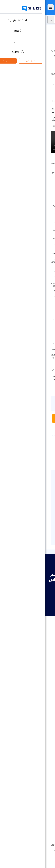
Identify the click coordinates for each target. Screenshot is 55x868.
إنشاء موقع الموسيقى (39, 732)
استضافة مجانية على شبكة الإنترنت (34, 780)
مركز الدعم (44, 804)
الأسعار (46, 664)
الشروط (43, 856)
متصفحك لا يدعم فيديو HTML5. (27, 142)
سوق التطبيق (39, 686)
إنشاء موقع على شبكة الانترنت (27, 534)
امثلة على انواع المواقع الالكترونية (34, 677)
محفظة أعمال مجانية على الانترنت (34, 741)
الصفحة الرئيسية (42, 660)
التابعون (46, 817)
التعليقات (45, 673)
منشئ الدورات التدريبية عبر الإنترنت (35, 767)
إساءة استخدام (22, 856)
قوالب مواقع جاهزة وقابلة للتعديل (34, 682)
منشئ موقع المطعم (40, 771)
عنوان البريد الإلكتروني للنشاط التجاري (33, 754)
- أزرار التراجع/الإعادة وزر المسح (33, 462)
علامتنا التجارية (43, 826)
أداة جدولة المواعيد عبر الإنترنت (36, 776)
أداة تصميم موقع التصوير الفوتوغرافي (32, 723)
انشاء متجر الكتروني (40, 705)
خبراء (47, 822)
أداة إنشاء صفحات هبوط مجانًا (36, 714)
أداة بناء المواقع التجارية (38, 719)
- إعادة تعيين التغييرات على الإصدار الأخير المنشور (28, 437)
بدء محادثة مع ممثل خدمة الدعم (28, 418)
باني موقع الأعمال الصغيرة (37, 745)
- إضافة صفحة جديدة (38, 446)
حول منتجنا (45, 800)
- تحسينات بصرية (41, 458)
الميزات (46, 668)
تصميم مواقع (43, 701)
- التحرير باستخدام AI (39, 455)
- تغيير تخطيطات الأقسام (36, 443)
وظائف (42, 813)
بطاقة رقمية (44, 749)
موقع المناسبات (42, 727)
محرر (43, 20)
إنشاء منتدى (44, 763)
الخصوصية (34, 856)
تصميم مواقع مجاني (40, 785)
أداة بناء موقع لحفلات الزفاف (36, 736)
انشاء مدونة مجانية (40, 758)
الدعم (51, 20)
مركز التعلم (44, 808)
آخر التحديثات (44, 690)
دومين (46, 710)
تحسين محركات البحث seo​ (38, 789)
